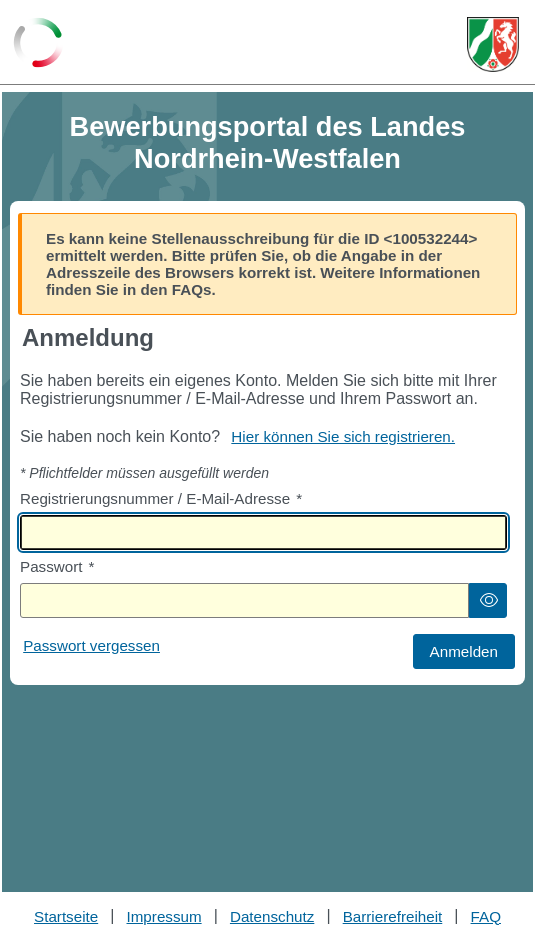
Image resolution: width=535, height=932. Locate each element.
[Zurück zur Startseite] (38, 44)
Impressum (164, 916)
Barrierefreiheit (393, 916)
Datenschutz (272, 916)
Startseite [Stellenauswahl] (66, 916)
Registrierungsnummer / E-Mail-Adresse (161, 498)
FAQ (486, 916)
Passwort (57, 566)
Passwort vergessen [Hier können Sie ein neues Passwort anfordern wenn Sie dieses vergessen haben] (91, 645)
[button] (488, 600)
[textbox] (263, 532)
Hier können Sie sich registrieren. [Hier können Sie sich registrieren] (343, 436)
